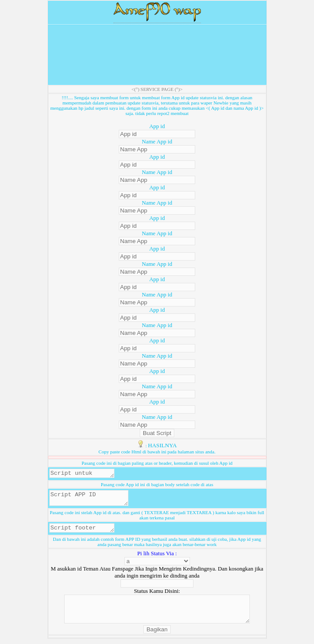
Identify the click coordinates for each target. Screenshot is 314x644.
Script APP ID (93, 501)
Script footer (85, 533)
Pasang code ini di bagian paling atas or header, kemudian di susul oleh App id (157, 463)
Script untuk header (85, 474)
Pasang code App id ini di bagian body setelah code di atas (157, 486)
